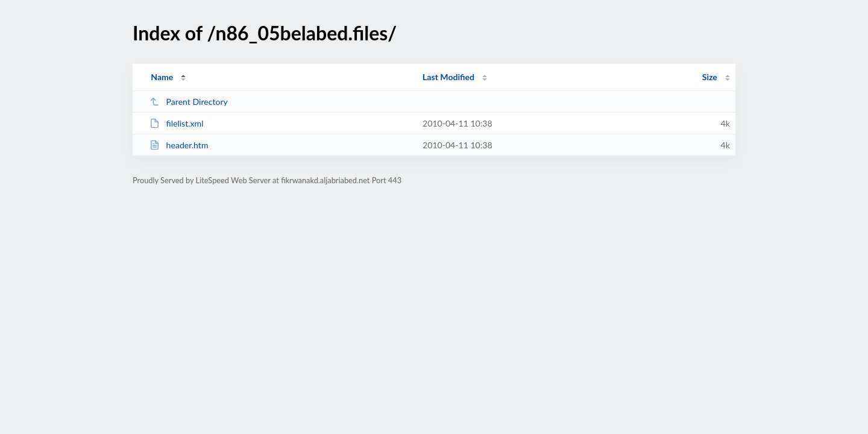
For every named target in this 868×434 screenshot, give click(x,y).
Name (162, 77)
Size (710, 77)
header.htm (179, 145)
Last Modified (448, 77)
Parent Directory (189, 102)
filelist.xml (176, 123)
